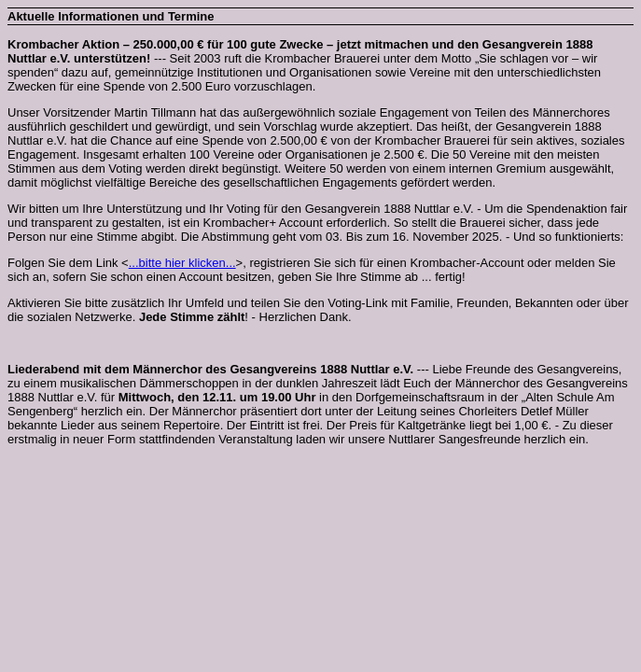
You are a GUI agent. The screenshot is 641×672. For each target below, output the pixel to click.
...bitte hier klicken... (182, 263)
